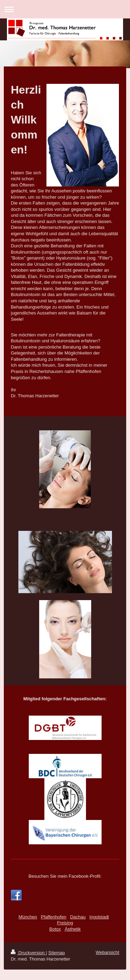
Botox (55, 929)
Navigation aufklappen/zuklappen (65, 9)
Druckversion (28, 953)
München (28, 917)
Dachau (78, 917)
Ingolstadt (99, 917)
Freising (65, 923)
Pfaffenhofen (54, 917)
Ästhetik (72, 929)
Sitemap (57, 953)
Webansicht (107, 952)
